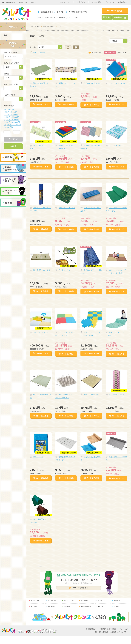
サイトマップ (123, 629)
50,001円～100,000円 (12, 122)
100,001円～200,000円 (12, 125)
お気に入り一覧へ (39, 52)
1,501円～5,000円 (10, 112)
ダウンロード (110, 2)
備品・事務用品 (49, 27)
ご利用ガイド (81, 2)
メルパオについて (65, 2)
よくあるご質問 (96, 2)
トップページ (35, 27)
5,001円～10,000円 (11, 115)
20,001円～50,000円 (11, 120)
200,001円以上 (9, 127)
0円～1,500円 (9, 110)
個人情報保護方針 (91, 629)
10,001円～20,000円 (11, 117)
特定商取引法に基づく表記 (108, 629)
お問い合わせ (123, 2)
